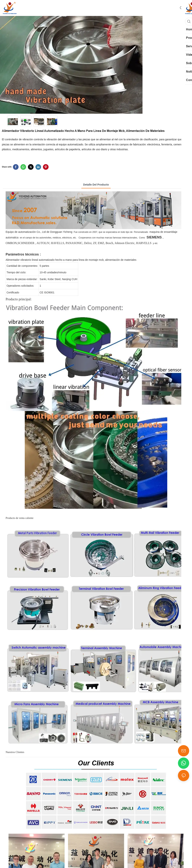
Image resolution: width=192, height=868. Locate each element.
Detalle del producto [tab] (96, 185)
